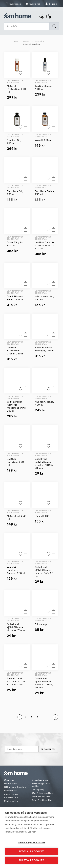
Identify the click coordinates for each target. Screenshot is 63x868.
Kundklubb (33, 4)
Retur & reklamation (42, 800)
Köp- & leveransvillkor (42, 793)
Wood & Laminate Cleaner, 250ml (16, 570)
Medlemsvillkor (12, 801)
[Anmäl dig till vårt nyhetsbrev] (22, 749)
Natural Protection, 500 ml (16, 89)
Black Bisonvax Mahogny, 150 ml (45, 349)
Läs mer (32, 832)
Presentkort (10, 791)
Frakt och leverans (41, 797)
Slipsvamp (41, 624)
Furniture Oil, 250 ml (15, 193)
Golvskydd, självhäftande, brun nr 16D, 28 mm (44, 571)
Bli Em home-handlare (15, 787)
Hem (16, 41)
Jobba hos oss (11, 794)
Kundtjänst (13, 4)
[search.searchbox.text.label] (28, 26)
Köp (26, 73)
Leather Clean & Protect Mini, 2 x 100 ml (45, 245)
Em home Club (11, 798)
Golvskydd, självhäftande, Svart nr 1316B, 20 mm (44, 683)
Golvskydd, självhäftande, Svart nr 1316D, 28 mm (44, 463)
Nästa (55, 717)
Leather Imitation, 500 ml (15, 462)
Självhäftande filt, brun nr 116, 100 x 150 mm (16, 681)
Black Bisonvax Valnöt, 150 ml (16, 298)
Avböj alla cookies (32, 851)
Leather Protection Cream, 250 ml (16, 350)
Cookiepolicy (38, 790)
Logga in (51, 4)
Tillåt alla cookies (32, 860)
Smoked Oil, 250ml (14, 141)
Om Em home (11, 783)
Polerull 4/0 (42, 516)
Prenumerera (48, 749)
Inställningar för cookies (32, 842)
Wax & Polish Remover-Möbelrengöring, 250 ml (17, 406)
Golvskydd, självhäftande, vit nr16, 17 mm (16, 627)
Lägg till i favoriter (20, 73)
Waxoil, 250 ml (44, 140)
